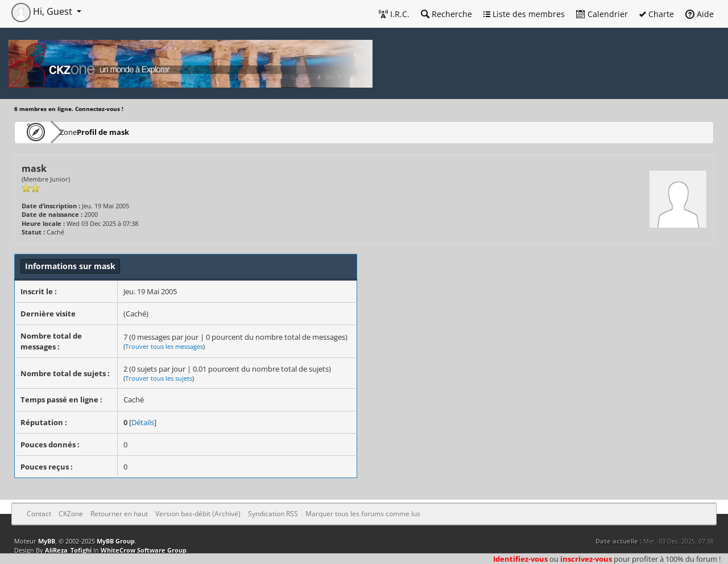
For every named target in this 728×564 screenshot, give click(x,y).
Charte (657, 14)
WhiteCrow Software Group (144, 550)
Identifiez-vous (520, 559)
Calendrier (602, 14)
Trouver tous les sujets (159, 378)
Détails (143, 422)
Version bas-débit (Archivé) (198, 514)
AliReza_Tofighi (68, 550)
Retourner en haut (119, 514)
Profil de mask (137, 132)
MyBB (47, 541)
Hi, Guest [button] (43, 11)
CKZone (80, 132)
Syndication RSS (273, 514)
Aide (700, 14)
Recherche (446, 14)
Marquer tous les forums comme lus (363, 514)
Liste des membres (524, 14)
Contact (39, 514)
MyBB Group (116, 541)
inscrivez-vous (586, 559)
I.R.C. (394, 14)
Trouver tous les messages (164, 346)
